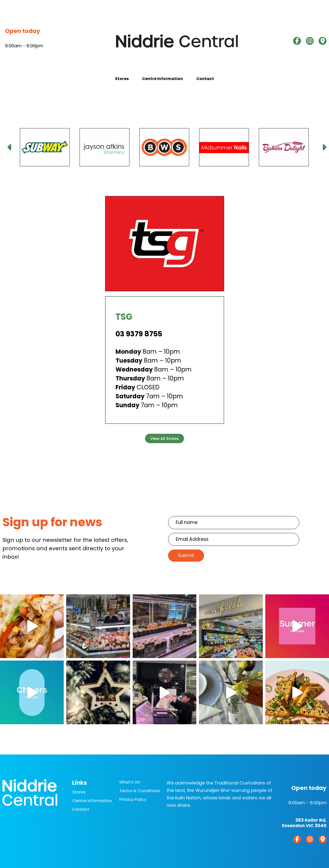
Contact (220, 82)
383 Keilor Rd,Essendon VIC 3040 (304, 820)
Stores (107, 82)
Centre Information (162, 82)
